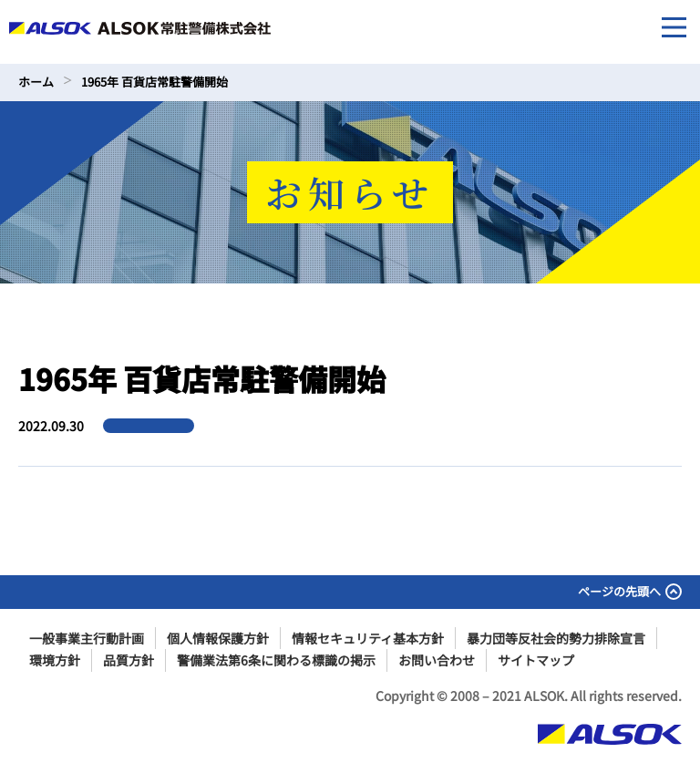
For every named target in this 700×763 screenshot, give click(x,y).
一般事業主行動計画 (87, 638)
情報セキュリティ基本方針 (368, 638)
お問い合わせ (437, 660)
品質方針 (129, 660)
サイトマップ (536, 660)
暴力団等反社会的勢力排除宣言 (556, 638)
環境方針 (55, 660)
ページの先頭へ (630, 591)
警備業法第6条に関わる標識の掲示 (276, 660)
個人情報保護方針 (218, 638)
